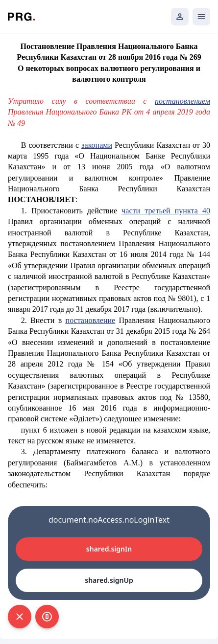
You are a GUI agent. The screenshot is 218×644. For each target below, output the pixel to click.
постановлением (182, 101)
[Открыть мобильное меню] (201, 17)
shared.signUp (109, 580)
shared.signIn (109, 549)
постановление (91, 320)
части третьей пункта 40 (166, 211)
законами (97, 145)
